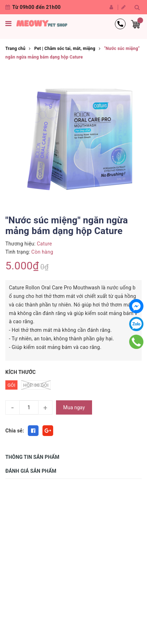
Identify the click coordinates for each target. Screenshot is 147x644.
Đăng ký (123, 7)
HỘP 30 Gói (36, 385)
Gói (11, 385)
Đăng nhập (111, 7)
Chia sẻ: (15, 431)
